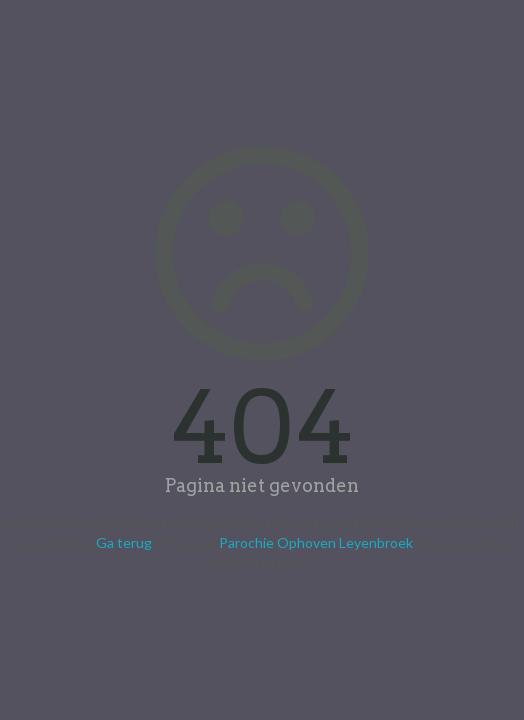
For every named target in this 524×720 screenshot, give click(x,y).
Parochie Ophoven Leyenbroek (316, 542)
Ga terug (124, 542)
